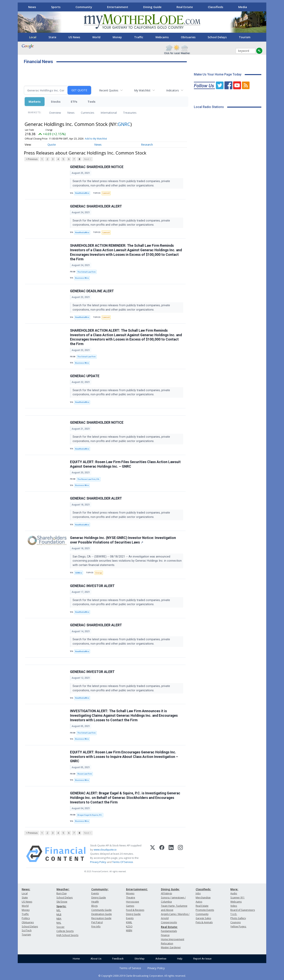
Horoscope (133, 902)
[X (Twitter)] (153, 854)
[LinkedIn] (171, 854)
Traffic (139, 37)
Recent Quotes (109, 90)
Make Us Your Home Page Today (218, 74)
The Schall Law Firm (87, 272)
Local (33, 37)
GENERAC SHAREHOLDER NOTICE (97, 167)
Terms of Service (130, 968)
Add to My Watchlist (96, 139)
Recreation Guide (101, 918)
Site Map (140, 959)
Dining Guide (152, 7)
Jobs (198, 893)
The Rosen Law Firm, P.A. (89, 479)
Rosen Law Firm (85, 774)
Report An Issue (202, 959)
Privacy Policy (98, 862)
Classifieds (216, 7)
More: (234, 889)
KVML (129, 922)
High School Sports (67, 935)
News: (26, 889)
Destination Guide (102, 914)
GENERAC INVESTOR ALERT (92, 586)
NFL (58, 910)
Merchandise (203, 898)
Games (130, 906)
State (52, 37)
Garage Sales (203, 918)
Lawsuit (106, 193)
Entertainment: (137, 889)
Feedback (118, 959)
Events (95, 893)
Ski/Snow (62, 902)
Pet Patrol (97, 922)
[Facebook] (162, 854)
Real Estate (185, 7)
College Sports (65, 931)
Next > (88, 159)
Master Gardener (171, 947)
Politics (26, 918)
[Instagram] (180, 854)
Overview (55, 113)
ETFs (74, 102)
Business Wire (82, 278)
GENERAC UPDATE (85, 376)
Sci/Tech (27, 930)
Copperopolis (169, 922)
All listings (166, 893)
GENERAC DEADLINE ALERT (92, 291)
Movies (130, 893)
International (109, 113)
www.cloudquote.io (105, 850)
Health (95, 902)
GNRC (124, 124)
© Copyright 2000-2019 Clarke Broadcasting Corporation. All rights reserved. (142, 976)
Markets (35, 102)
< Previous (32, 159)
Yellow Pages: (238, 926)
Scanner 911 (237, 898)
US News (74, 37)
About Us (96, 959)
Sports (56, 7)
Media (243, 7)
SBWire (79, 573)
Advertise (161, 959)
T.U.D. (234, 914)
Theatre (131, 898)
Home (76, 959)
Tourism (245, 37)
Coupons (235, 922)
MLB (59, 914)
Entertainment (118, 7)
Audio (234, 893)
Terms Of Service (123, 862)
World (96, 37)
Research (147, 145)
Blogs (94, 906)
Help (180, 959)
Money (117, 37)
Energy (99, 573)
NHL (59, 923)
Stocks (56, 102)
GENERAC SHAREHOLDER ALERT (96, 206)
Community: (100, 889)
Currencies (88, 113)
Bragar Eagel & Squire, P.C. (90, 815)
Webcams (162, 37)
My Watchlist (142, 90)
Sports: (61, 906)
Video (234, 906)
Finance (165, 935)
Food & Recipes (135, 910)
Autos (199, 902)
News (32, 7)
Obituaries (188, 37)
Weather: (63, 889)
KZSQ (129, 926)
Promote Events (205, 910)
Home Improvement (173, 939)
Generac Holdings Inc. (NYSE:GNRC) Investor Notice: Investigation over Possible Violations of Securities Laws (123, 540)
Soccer (60, 927)
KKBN (129, 930)
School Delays (217, 37)
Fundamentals (169, 931)
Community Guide (101, 910)
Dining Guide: (170, 889)
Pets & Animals (204, 922)
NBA (59, 919)
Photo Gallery (238, 918)
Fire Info (96, 926)
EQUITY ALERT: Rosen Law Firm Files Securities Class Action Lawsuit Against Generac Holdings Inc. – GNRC (125, 464)
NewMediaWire (82, 193)
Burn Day (62, 893)
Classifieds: (203, 889)
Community (84, 7)
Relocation (167, 943)
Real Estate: (169, 927)
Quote (52, 145)
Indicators (173, 90)
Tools (92, 102)
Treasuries (130, 113)
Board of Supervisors (243, 910)
